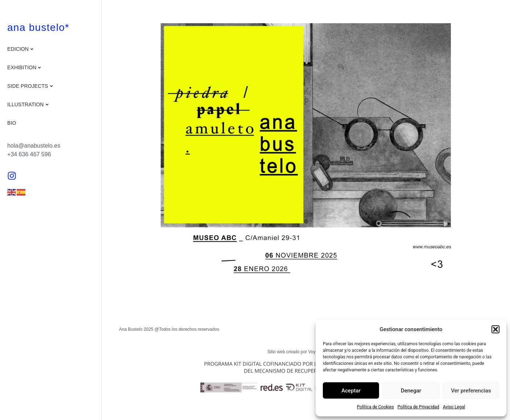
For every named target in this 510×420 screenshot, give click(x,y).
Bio (12, 123)
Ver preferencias (471, 391)
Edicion (18, 49)
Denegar (411, 391)
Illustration (26, 104)
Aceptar (351, 391)
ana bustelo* (38, 27)
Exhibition (22, 67)
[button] (495, 329)
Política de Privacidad (418, 407)
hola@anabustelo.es (34, 146)
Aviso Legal (454, 407)
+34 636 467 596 (29, 154)
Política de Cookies (375, 407)
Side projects (28, 86)
